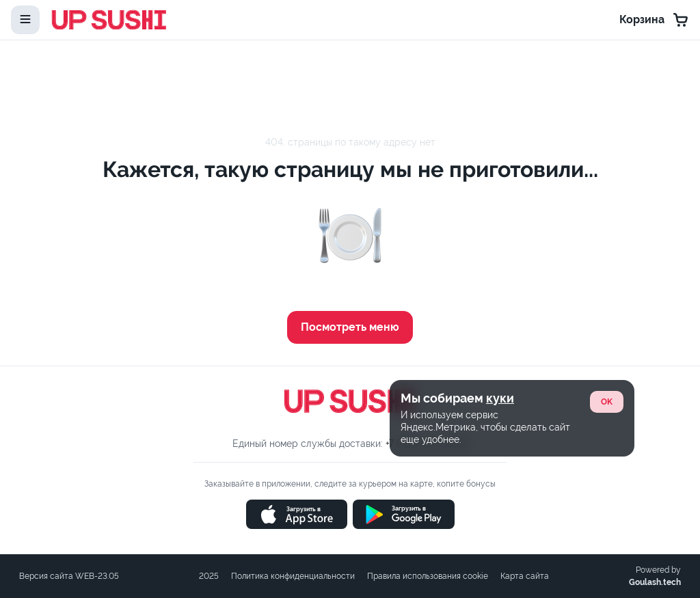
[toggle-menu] (25, 20)
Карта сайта (525, 576)
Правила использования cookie (428, 576)
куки (500, 398)
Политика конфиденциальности (293, 576)
